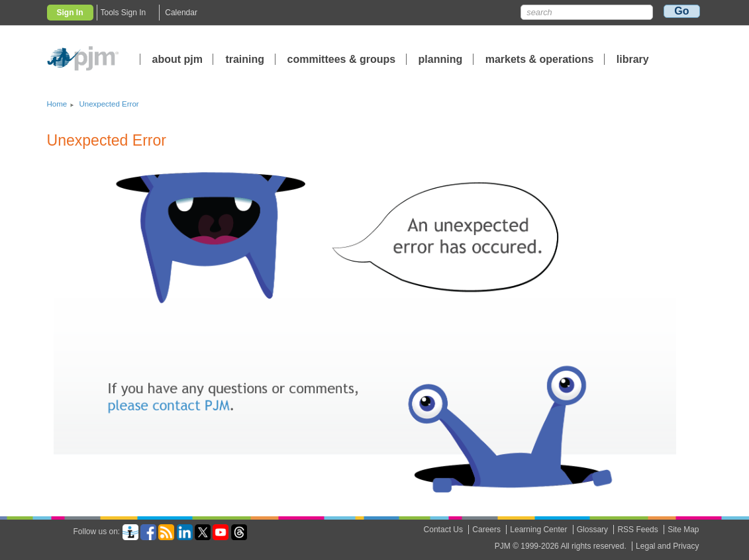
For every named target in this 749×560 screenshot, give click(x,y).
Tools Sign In (124, 13)
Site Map (683, 530)
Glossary (592, 530)
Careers (486, 530)
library (633, 59)
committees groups (342, 59)
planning (441, 59)
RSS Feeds (637, 530)
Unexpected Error (109, 104)
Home (57, 104)
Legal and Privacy (667, 546)
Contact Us (443, 530)
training (246, 59)
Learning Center (538, 530)
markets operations (540, 59)
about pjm (177, 59)
